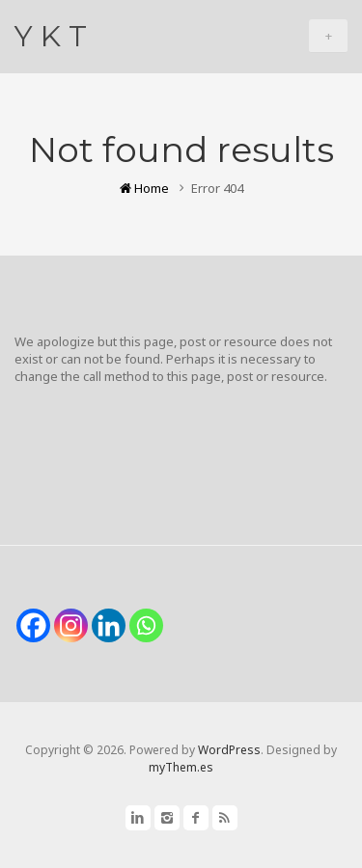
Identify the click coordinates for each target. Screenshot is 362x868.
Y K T (51, 36)
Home (144, 188)
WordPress (229, 750)
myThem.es (181, 767)
